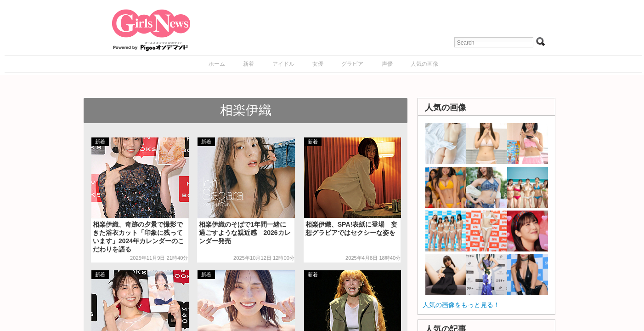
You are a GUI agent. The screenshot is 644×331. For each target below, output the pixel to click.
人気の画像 (424, 64)
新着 (249, 64)
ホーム (217, 64)
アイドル (283, 64)
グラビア (352, 64)
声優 (387, 64)
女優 (318, 64)
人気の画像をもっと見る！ (461, 305)
